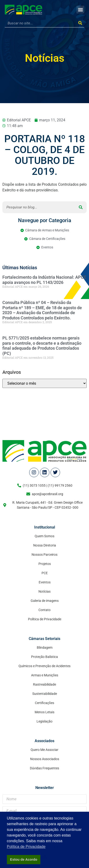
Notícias (45, 58)
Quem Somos (44, 536)
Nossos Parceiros (44, 555)
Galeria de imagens (45, 601)
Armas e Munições (45, 675)
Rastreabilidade (44, 684)
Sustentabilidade (45, 694)
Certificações (44, 703)
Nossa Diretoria (45, 545)
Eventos (45, 582)
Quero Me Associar (44, 750)
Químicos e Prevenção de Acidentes (44, 666)
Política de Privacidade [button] (26, 847)
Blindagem (45, 648)
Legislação (44, 721)
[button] (80, 10)
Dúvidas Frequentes (44, 768)
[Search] (80, 23)
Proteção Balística (44, 657)
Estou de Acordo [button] (24, 859)
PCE (45, 573)
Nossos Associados (45, 759)
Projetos (45, 564)
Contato (44, 610)
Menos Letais (44, 712)
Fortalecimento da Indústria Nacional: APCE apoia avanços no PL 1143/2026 (44, 280)
